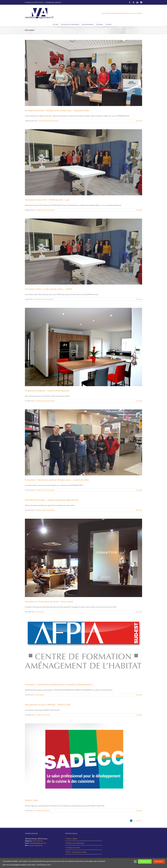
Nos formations (54, 121)
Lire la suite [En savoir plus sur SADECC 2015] (139, 811)
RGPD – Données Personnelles (77, 852)
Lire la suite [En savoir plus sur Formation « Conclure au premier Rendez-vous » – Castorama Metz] (139, 490)
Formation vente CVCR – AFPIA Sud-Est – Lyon (47, 200)
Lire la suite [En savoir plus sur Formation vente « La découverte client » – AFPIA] (139, 299)
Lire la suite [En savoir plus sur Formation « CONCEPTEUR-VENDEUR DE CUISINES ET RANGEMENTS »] (139, 695)
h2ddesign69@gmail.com (38, 843)
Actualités (38, 715)
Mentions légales (72, 839)
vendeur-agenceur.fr (36, 845)
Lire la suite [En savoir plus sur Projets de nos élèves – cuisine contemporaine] (139, 401)
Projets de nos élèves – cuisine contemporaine (47, 391)
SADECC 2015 (31, 800)
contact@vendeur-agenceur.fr (53, 2)
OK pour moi (145, 861)
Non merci (159, 861)
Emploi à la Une (46, 715)
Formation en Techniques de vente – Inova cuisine (49, 602)
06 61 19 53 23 (38, 841)
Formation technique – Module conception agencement (52, 500)
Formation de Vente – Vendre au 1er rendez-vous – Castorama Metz (57, 111)
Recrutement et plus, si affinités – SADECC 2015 (48, 705)
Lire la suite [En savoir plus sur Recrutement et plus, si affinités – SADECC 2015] (139, 715)
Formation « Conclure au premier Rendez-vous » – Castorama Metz (57, 480)
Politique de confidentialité (75, 843)
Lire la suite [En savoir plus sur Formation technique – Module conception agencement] (139, 510)
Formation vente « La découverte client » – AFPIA (48, 289)
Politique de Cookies (73, 848)
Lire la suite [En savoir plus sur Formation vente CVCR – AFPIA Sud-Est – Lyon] (139, 210)
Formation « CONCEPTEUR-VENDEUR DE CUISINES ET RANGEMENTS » (59, 685)
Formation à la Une (44, 121)
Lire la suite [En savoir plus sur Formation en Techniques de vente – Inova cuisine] (139, 612)
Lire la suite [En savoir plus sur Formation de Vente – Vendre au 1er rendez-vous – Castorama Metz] (139, 121)
